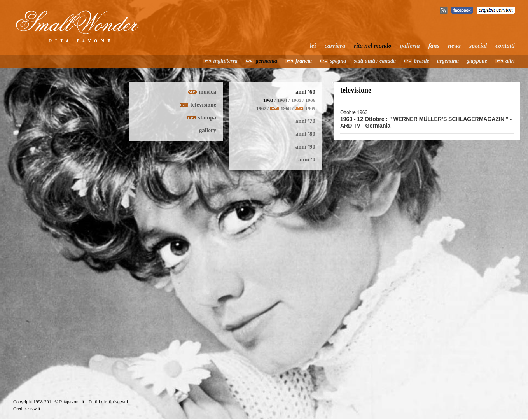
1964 (282, 100)
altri (510, 61)
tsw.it (35, 409)
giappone (477, 61)
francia (304, 61)
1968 (286, 108)
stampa (207, 117)
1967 (261, 108)
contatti (505, 46)
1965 (296, 100)
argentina (448, 61)
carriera (335, 46)
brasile (422, 61)
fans (434, 46)
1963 (268, 100)
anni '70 (305, 121)
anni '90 (305, 147)
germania (267, 61)
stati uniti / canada (375, 61)
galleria (410, 46)
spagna (338, 61)
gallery (208, 130)
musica (207, 92)
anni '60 (305, 92)
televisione (203, 105)
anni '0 (307, 159)
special (478, 46)
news (454, 46)
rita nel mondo (373, 46)
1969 (310, 108)
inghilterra (226, 61)
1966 (310, 100)
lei (313, 46)
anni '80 (305, 134)
